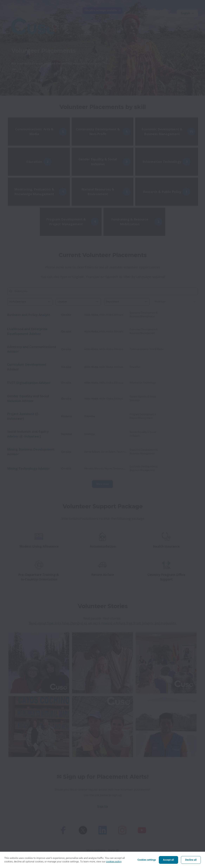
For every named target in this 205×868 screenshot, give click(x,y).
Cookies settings (147, 860)
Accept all (168, 860)
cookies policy (114, 862)
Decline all (191, 860)
